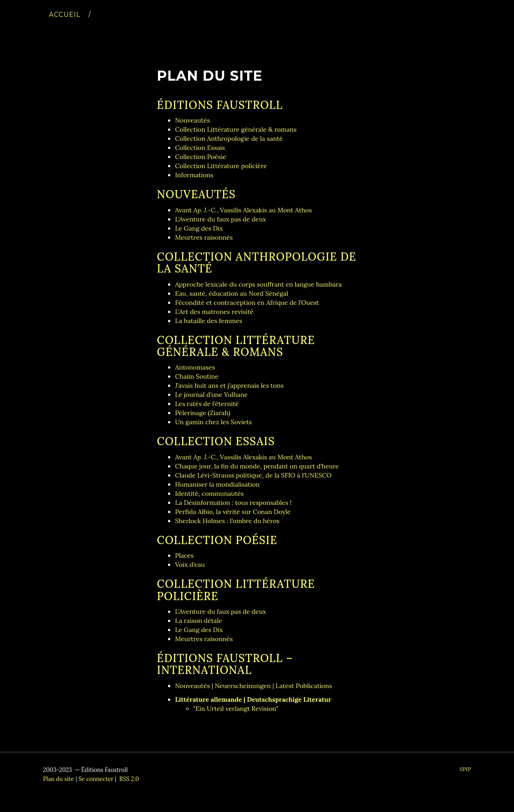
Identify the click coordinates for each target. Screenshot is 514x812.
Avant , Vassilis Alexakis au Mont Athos (244, 210)
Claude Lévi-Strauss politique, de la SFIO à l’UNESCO (254, 475)
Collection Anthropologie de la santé (229, 139)
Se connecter (96, 779)
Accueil (65, 24)
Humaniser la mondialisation (218, 484)
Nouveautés (193, 120)
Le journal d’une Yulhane (212, 395)
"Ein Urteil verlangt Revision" (236, 709)
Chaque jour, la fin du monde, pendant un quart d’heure (257, 466)
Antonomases (195, 367)
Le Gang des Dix (199, 228)
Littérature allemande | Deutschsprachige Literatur (253, 699)
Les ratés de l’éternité (207, 404)
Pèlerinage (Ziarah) (203, 413)
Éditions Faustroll (220, 105)
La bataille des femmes (209, 321)
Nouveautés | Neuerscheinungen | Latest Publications (254, 686)
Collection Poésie (201, 157)
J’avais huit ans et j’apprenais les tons (229, 385)
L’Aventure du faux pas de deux (221, 219)
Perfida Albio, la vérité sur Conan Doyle (233, 512)
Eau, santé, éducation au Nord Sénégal (232, 293)
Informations (194, 175)
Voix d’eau (190, 565)
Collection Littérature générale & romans (236, 129)
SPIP (465, 769)
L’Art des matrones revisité (214, 312)
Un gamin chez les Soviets (214, 422)
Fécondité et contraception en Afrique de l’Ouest (247, 303)
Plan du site (59, 779)
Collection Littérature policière (221, 166)
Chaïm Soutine (197, 376)
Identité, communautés (210, 493)
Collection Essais (200, 148)
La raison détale (199, 621)
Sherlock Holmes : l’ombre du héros (228, 521)
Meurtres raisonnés (204, 237)
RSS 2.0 (128, 779)
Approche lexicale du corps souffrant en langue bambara (259, 284)
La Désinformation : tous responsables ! (234, 503)
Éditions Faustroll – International (225, 664)
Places (185, 555)
